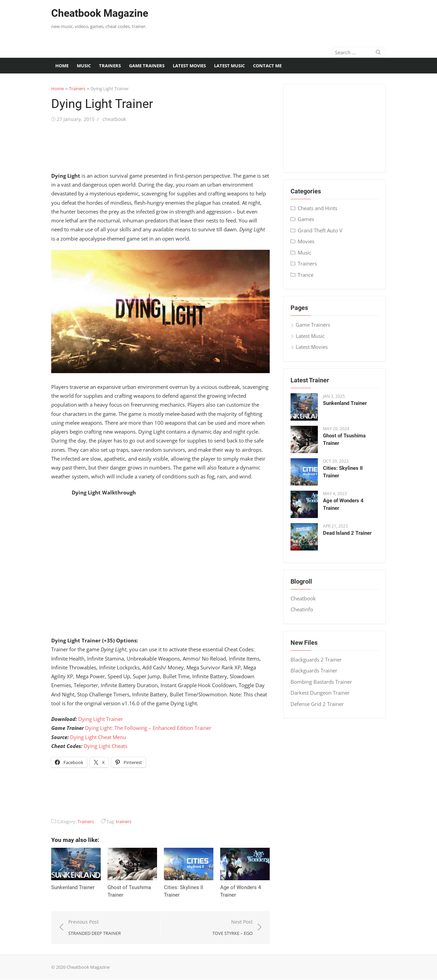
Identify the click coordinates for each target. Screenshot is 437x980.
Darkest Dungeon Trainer (320, 693)
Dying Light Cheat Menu (98, 737)
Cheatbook (303, 598)
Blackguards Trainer (314, 670)
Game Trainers (147, 66)
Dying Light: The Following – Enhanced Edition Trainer (148, 728)
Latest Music (229, 66)
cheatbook (114, 119)
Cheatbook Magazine (100, 13)
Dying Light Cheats (105, 746)
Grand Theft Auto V (320, 230)
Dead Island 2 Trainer (347, 533)
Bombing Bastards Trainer (321, 682)
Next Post (232, 928)
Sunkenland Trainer (73, 887)
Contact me (267, 66)
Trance (306, 275)
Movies (306, 241)
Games (306, 219)
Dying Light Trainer (101, 719)
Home (62, 66)
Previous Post (95, 928)
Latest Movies (189, 66)
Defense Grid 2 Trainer (317, 704)
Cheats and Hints (318, 208)
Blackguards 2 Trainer (316, 659)
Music (84, 66)
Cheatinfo (302, 609)
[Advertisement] (289, 19)
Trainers (110, 66)
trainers (124, 821)
